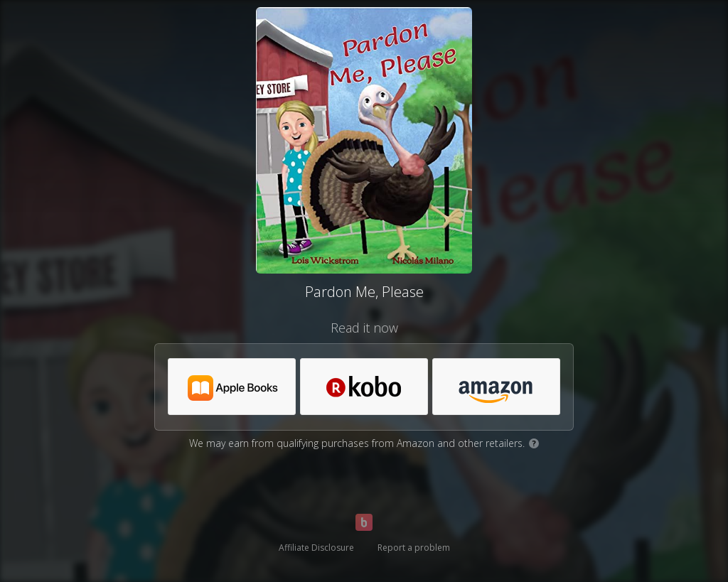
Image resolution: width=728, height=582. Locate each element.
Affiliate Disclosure (316, 548)
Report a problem (414, 548)
